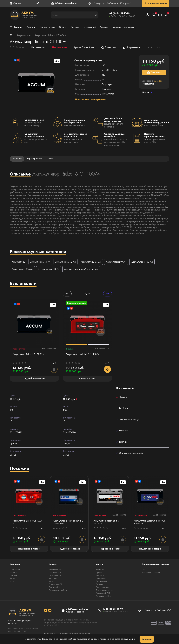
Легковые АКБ (55, 573)
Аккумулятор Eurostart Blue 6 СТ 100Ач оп (149, 523)
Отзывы (50, 159)
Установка (100, 570)
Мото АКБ (53, 579)
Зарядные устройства (58, 591)
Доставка (100, 576)
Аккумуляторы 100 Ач (142, 262)
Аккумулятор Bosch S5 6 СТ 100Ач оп (107, 523)
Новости (13, 576)
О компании (15, 570)
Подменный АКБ (103, 593)
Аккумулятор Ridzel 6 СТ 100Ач (28, 355)
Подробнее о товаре (29, 549)
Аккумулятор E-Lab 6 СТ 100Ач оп (28, 523)
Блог (12, 582)
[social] (46, 611)
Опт (143, 570)
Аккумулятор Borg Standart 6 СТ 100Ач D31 (69, 523)
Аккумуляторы (24, 35)
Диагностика (101, 582)
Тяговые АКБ (54, 588)
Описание (17, 159)
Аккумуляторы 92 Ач (66, 262)
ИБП (51, 582)
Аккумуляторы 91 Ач (40, 262)
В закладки (109, 48)
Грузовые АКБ (55, 576)
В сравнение (131, 48)
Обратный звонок (156, 4)
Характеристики (34, 159)
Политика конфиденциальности (74, 634)
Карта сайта (50, 634)
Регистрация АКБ (103, 596)
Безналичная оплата (105, 591)
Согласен (147, 639)
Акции (13, 579)
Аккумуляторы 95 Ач (91, 262)
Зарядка (99, 585)
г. (158, 81)
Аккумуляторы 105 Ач (22, 269)
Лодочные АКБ (55, 585)
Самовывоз (101, 579)
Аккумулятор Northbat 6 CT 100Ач (83, 355)
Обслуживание (102, 588)
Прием (99, 573)
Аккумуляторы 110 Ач (49, 269)
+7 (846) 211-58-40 (119, 13)
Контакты (14, 573)
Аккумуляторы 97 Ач (116, 262)
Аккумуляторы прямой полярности (81, 269)
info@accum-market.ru (66, 4)
